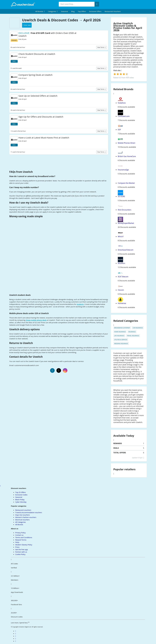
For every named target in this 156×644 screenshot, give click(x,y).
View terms (101, 47)
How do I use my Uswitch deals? (29, 203)
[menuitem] (40, 11)
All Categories (20, 522)
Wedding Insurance (121, 344)
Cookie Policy (20, 554)
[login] (121, 74)
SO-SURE (121, 196)
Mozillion (121, 263)
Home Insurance (120, 332)
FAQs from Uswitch (21, 172)
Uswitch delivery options (25, 329)
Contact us (19, 535)
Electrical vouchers (22, 520)
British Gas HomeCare (127, 156)
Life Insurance (119, 336)
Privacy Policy (20, 533)
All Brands (19, 524)
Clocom (121, 290)
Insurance (132, 332)
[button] (40, 11)
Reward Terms (21, 540)
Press (17, 547)
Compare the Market (126, 183)
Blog (73, 11)
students (80, 304)
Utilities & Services (121, 340)
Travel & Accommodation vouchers (29, 512)
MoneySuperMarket (126, 223)
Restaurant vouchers (113, 11)
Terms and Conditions (24, 537)
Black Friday (20, 500)
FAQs (17, 542)
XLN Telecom (123, 277)
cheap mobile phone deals (36, 320)
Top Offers (82, 11)
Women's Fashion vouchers (26, 517)
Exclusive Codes (21, 495)
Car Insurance (138, 328)
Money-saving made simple (26, 216)
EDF (119, 130)
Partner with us (21, 552)
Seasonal (64, 11)
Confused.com (124, 116)
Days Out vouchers (23, 515)
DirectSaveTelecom (126, 250)
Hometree (122, 303)
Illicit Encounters (125, 210)
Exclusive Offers (95, 11)
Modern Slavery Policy (24, 545)
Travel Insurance (133, 336)
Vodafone (122, 103)
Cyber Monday (21, 502)
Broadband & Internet (122, 328)
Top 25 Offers (20, 492)
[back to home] (23, 4)
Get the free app (22, 549)
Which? (121, 237)
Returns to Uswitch (21, 343)
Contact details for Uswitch (26, 357)
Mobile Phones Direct (127, 143)
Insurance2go (123, 170)
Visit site (118, 70)
